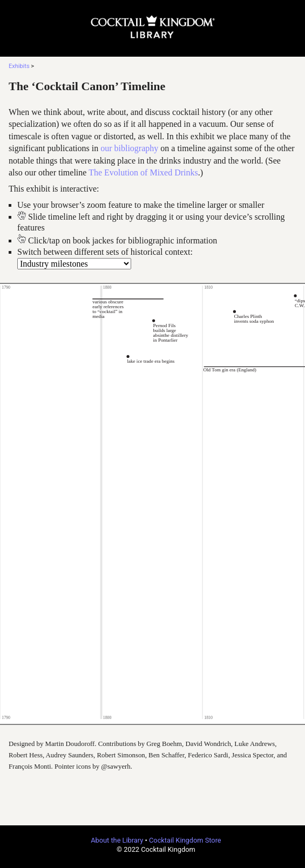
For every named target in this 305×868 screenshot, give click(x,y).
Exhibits (19, 66)
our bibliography (129, 148)
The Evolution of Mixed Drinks (143, 172)
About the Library (117, 840)
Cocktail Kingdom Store (185, 840)
